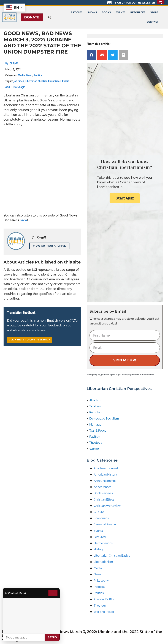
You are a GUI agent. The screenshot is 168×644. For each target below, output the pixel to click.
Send (52, 637)
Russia (66, 81)
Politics (38, 75)
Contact (153, 22)
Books (106, 12)
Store (154, 12)
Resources (138, 12)
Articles (77, 12)
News (29, 75)
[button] (49, 17)
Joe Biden (19, 81)
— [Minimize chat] (53, 593)
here (23, 220)
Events (120, 12)
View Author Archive (49, 246)
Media (21, 75)
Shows (92, 12)
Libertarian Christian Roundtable (43, 81)
